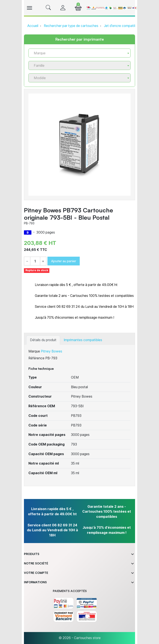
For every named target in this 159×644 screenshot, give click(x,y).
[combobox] (79, 53)
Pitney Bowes (52, 351)
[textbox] (78, 53)
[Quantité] (35, 261)
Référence (36, 358)
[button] (48, 8)
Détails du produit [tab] (43, 340)
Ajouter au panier (64, 261)
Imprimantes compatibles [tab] (83, 340)
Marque (34, 351)
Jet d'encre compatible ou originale (130, 26)
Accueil (33, 26)
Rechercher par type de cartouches (71, 26)
